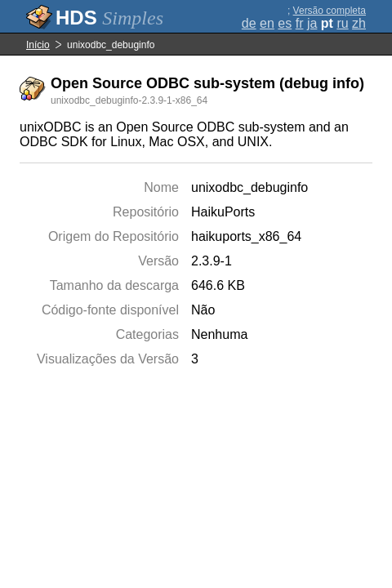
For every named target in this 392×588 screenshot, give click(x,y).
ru (342, 23)
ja (312, 23)
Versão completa (330, 11)
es (285, 23)
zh (359, 23)
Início (38, 45)
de (249, 23)
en (267, 23)
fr (300, 23)
